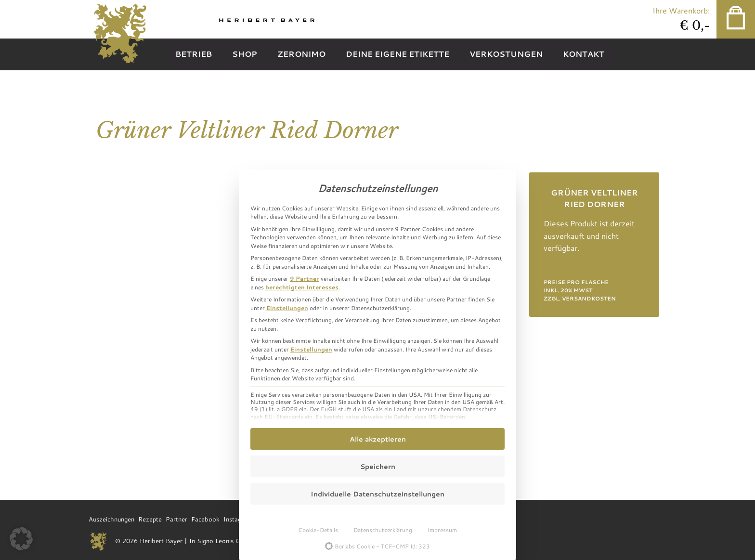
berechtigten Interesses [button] (302, 287)
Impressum (442, 530)
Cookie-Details (318, 530)
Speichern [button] (378, 466)
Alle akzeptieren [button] (378, 439)
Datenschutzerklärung (383, 530)
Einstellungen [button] (287, 308)
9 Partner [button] (305, 278)
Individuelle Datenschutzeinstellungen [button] (377, 494)
